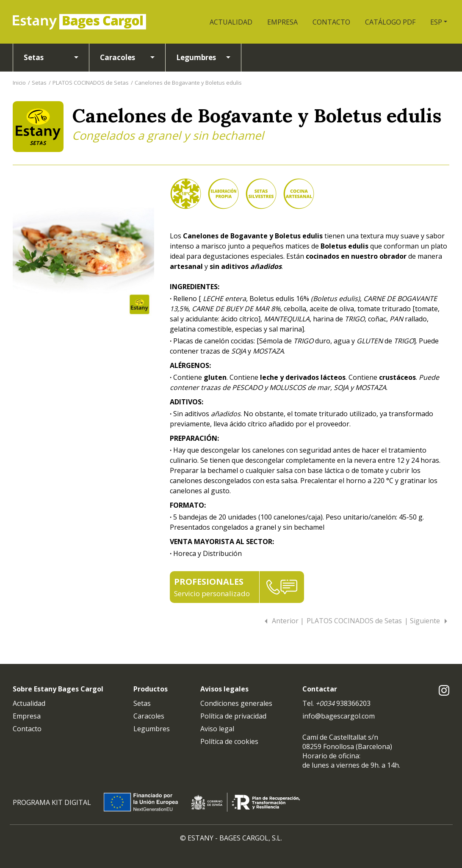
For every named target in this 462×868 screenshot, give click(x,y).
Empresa (27, 716)
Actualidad (29, 703)
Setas (39, 83)
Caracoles (149, 716)
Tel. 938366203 (336, 703)
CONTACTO (331, 22)
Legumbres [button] (196, 57)
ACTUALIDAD (231, 22)
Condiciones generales (236, 703)
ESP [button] (436, 22)
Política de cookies (229, 741)
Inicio (19, 83)
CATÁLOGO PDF (390, 22)
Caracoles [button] (118, 57)
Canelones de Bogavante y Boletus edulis (188, 83)
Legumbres (152, 729)
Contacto (27, 729)
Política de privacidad (233, 716)
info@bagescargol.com (339, 716)
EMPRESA (282, 22)
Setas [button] (34, 57)
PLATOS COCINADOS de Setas (91, 83)
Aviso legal (217, 729)
